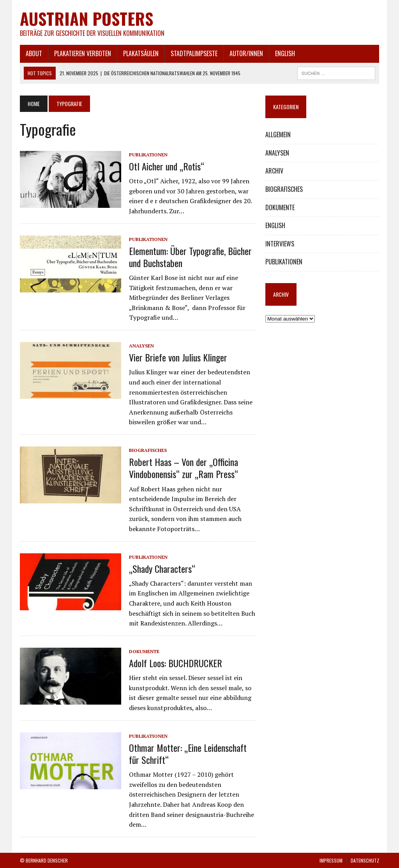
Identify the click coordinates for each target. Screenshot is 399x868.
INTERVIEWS (280, 244)
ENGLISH (285, 53)
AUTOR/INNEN (246, 53)
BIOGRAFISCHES (148, 450)
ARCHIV (274, 171)
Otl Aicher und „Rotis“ (167, 166)
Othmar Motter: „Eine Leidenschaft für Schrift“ (188, 754)
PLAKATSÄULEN (141, 53)
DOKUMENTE (144, 651)
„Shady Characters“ (162, 569)
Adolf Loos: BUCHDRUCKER (176, 663)
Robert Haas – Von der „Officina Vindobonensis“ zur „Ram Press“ (184, 468)
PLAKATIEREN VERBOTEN (83, 53)
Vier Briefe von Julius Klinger (178, 357)
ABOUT (34, 53)
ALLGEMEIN (278, 135)
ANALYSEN (141, 346)
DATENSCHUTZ (365, 860)
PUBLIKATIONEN (148, 155)
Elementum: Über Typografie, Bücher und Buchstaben (190, 257)
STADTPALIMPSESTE (194, 53)
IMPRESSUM (331, 860)
